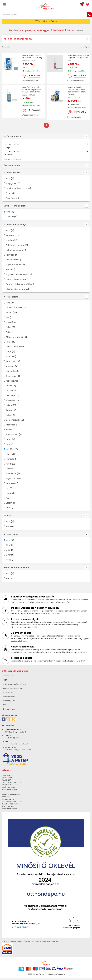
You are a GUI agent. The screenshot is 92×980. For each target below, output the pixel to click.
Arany (9, 442)
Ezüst (8, 447)
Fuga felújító (12, 200)
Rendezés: (6, 47)
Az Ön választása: (13, 139)
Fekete (9, 408)
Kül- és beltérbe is (15, 252)
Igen (8, 581)
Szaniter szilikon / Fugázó (18, 191)
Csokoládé (11, 398)
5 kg (8, 552)
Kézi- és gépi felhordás (17, 291)
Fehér (9, 330)
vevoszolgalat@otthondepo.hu (17, 746)
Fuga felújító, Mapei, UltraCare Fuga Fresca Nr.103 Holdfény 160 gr (32, 92)
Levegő (9, 495)
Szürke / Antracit (14, 310)
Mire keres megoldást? (18, 39)
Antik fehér (11, 486)
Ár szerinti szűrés (12, 168)
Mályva (9, 456)
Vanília (9, 388)
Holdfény (10, 452)
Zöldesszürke (12, 437)
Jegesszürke (12, 481)
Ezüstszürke (11, 393)
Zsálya (9, 432)
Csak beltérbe (13, 262)
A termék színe (11, 299)
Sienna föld (11, 364)
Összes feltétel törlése (13, 161)
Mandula (10, 461)
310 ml (9, 557)
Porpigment (12, 186)
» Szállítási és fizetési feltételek (14, 686)
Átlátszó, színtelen (15, 339)
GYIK (4, 707)
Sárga (9, 354)
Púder (9, 500)
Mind (8, 181)
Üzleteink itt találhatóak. (52, 616)
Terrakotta (11, 476)
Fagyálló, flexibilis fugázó (17, 277)
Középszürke (12, 383)
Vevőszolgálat (8, 703)
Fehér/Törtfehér (14, 349)
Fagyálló (10, 257)
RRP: (24, 61)
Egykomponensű (14, 267)
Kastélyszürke (12, 403)
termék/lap (85, 47)
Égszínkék (11, 505)
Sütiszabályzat (8, 695)
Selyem (9, 471)
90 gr (8, 547)
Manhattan (11, 373)
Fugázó (9, 195)
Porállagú (10, 243)
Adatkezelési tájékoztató (12, 691)
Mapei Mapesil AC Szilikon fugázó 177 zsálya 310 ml (76, 58)
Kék (8, 320)
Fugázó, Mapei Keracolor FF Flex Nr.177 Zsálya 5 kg (33, 56)
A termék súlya (11, 536)
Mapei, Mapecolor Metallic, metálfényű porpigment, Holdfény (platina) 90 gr (77, 93)
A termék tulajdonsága (15, 227)
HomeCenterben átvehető (17, 570)
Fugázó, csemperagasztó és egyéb (30, 30)
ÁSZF (4, 682)
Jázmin (9, 359)
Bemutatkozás (8, 699)
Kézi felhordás (13, 238)
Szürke (9, 315)
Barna (9, 325)
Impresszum (7, 678)
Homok (9, 344)
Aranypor (10, 427)
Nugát (9, 466)
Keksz (9, 417)
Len (7, 491)
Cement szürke (13, 422)
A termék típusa (12, 175)
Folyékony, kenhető (15, 247)
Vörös (9, 510)
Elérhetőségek (8, 711)
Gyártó (7, 518)
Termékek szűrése (46, 21)
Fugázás (10, 219)
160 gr (9, 562)
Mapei (9, 529)
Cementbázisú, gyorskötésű (19, 286)
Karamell (10, 369)
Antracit (10, 412)
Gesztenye (11, 378)
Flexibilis (10, 272)
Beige (8, 334)
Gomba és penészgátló (17, 282)
